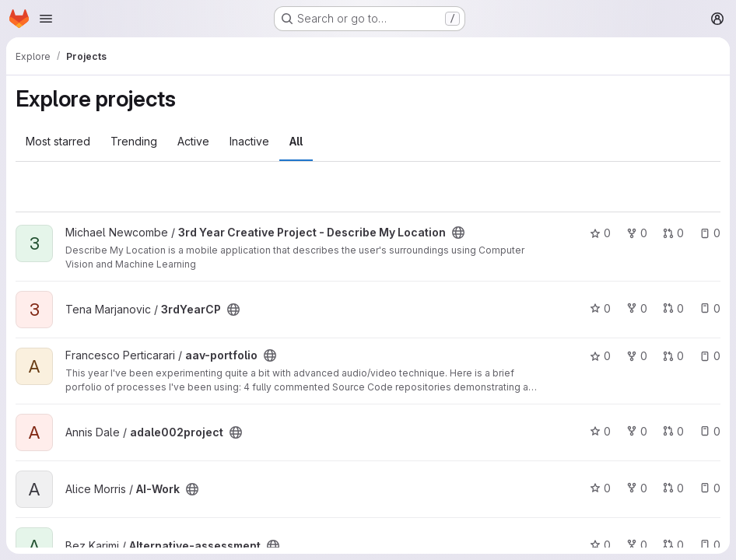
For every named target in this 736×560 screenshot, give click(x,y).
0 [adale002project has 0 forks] (637, 431)
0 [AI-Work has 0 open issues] (710, 488)
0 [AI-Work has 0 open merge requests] (673, 488)
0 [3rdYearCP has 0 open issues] (710, 308)
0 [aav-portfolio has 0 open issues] (710, 356)
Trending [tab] (134, 141)
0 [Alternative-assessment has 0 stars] (600, 545)
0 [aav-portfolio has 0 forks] (637, 356)
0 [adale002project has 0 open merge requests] (673, 431)
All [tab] (296, 141)
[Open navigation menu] (46, 19)
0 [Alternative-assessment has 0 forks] (637, 545)
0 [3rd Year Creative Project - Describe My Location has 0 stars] (600, 233)
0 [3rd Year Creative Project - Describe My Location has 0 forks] (637, 233)
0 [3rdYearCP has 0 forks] (637, 308)
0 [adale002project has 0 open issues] (710, 431)
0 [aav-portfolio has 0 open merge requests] (673, 356)
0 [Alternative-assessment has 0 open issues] (710, 545)
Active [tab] (193, 141)
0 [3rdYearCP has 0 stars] (600, 308)
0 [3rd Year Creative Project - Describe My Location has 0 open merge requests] (673, 233)
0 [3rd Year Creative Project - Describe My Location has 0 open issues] (710, 233)
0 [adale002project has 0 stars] (600, 431)
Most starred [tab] (58, 141)
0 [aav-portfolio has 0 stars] (600, 356)
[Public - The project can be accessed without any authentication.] (458, 233)
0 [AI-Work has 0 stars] (600, 488)
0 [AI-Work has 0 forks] (637, 488)
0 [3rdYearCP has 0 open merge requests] (673, 308)
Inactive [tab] (249, 141)
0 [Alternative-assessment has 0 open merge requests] (673, 545)
